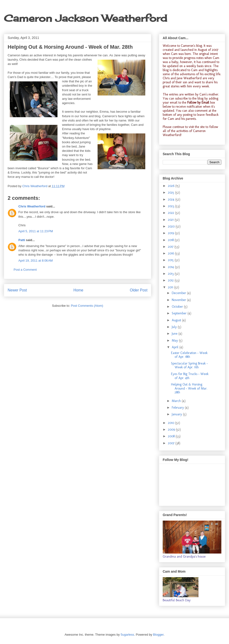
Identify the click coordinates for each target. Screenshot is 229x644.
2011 (171, 287)
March (177, 401)
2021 (171, 220)
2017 (171, 247)
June (175, 334)
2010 (172, 423)
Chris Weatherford (32, 206)
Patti (22, 240)
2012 (171, 280)
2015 (171, 260)
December (179, 293)
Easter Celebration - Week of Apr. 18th (189, 355)
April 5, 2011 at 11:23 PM (36, 231)
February (178, 408)
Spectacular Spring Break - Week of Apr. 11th (189, 365)
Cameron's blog (191, 46)
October (178, 307)
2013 (171, 274)
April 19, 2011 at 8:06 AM (36, 261)
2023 (172, 206)
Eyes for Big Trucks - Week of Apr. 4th (190, 376)
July (175, 327)
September (180, 313)
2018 (171, 240)
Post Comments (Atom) (87, 306)
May (175, 340)
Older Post (139, 290)
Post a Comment (25, 270)
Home (78, 290)
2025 (172, 193)
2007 (172, 443)
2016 (171, 253)
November (179, 300)
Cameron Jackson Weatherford (85, 18)
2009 (172, 430)
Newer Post (17, 290)
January (177, 414)
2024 (172, 199)
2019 (171, 233)
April (176, 347)
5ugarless (127, 635)
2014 (171, 267)
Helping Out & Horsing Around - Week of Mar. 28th (189, 388)
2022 (172, 213)
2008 (172, 436)
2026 (172, 186)
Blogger (158, 635)
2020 (172, 226)
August (177, 320)
